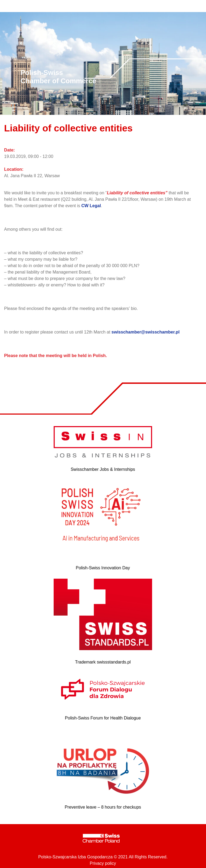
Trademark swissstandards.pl (103, 662)
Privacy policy (103, 863)
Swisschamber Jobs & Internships (103, 469)
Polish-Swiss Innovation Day (103, 568)
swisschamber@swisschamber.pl (146, 332)
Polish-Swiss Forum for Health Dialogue (103, 718)
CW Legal (91, 206)
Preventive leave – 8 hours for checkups (103, 807)
